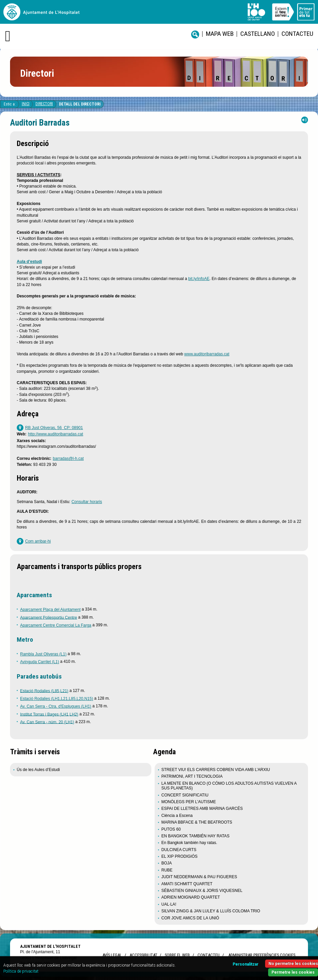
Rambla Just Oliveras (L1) (43, 654)
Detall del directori (80, 104)
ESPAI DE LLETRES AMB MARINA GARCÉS (202, 809)
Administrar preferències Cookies (262, 955)
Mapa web (220, 34)
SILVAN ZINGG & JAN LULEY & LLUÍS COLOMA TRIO (211, 911)
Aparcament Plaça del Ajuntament (50, 610)
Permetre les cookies (293, 972)
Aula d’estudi (29, 262)
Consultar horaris (87, 502)
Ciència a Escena (177, 816)
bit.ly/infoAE (199, 279)
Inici (26, 104)
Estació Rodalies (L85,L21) (44, 691)
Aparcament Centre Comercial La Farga (56, 625)
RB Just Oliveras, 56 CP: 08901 (54, 428)
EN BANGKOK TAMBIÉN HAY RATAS (195, 836)
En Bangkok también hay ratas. (189, 843)
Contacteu (297, 34)
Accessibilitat (143, 955)
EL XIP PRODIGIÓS (179, 856)
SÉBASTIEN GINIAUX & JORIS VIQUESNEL (202, 891)
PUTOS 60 (171, 829)
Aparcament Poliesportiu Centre (49, 617)
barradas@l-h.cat (68, 459)
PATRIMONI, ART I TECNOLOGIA (192, 776)
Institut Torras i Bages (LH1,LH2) (49, 714)
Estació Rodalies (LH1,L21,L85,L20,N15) (57, 699)
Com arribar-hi (38, 541)
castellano (258, 34)
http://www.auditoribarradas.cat (56, 434)
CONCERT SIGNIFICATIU (185, 795)
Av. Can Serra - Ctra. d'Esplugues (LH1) (56, 706)
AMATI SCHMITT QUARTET (187, 884)
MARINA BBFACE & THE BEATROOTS (197, 822)
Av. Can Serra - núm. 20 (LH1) (47, 722)
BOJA (167, 863)
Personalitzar (246, 964)
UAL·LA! (169, 904)
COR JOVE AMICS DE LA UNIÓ (190, 918)
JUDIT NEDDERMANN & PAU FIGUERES (199, 877)
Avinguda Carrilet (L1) (40, 662)
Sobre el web (177, 955)
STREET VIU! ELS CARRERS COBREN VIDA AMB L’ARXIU (216, 770)
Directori (44, 104)
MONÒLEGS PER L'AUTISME (189, 802)
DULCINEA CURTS (179, 850)
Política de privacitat (21, 971)
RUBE (167, 870)
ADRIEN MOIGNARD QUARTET (191, 897)
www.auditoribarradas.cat (207, 354)
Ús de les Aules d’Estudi (39, 770)
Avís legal (112, 955)
